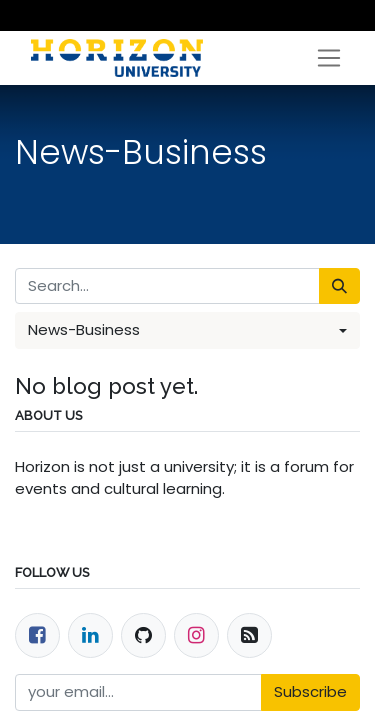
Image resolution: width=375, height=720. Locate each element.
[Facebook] (37, 635)
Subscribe (310, 691)
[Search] (339, 286)
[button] (187, 330)
